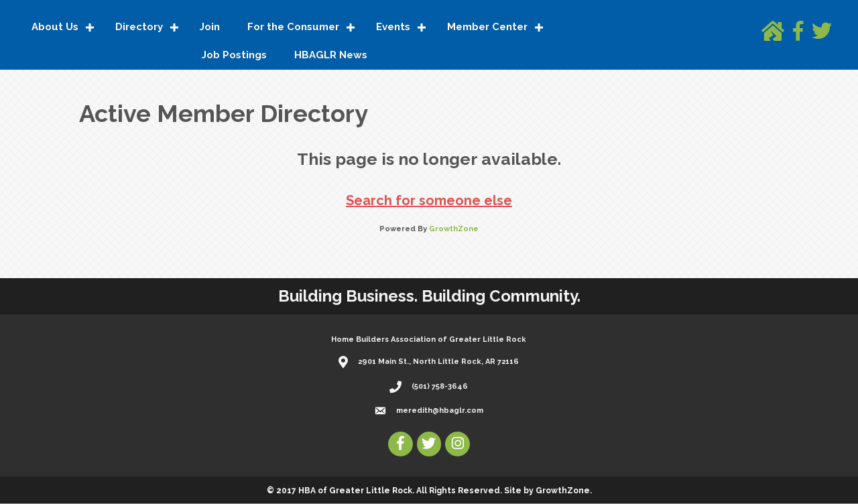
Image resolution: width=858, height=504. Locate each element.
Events (393, 27)
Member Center (487, 27)
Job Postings (234, 56)
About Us (55, 27)
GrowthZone (454, 230)
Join (210, 27)
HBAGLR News (331, 56)
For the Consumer (293, 27)
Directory (139, 27)
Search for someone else (429, 201)
